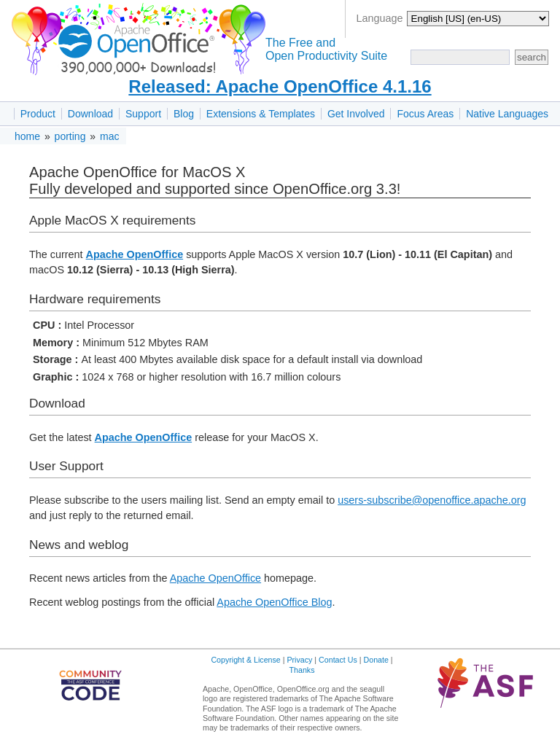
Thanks (302, 670)
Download (90, 114)
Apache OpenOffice (135, 254)
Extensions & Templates (261, 114)
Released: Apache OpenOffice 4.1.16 (280, 86)
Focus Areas (425, 114)
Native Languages (507, 114)
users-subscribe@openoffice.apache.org (432, 500)
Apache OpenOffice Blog (274, 602)
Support (143, 114)
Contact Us (338, 660)
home (27, 136)
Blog (184, 114)
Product (38, 114)
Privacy (299, 660)
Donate (376, 660)
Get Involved (356, 114)
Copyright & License (245, 660)
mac (109, 136)
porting (70, 136)
